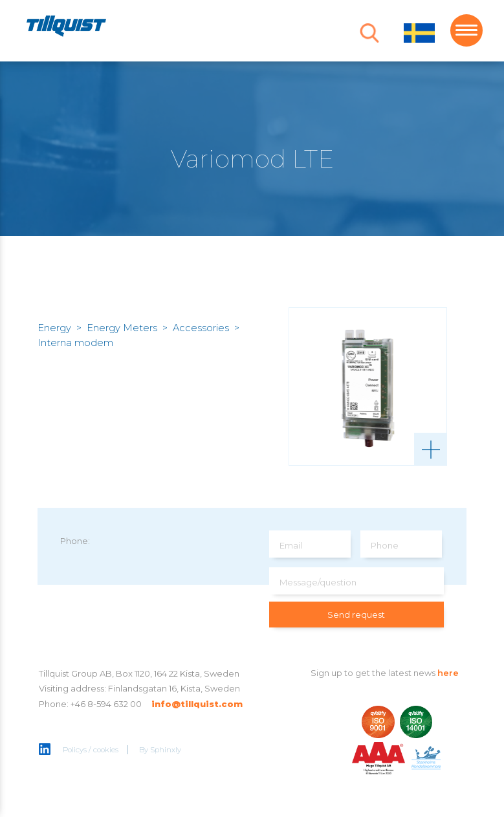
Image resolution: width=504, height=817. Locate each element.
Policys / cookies (91, 750)
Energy (54, 328)
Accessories (201, 328)
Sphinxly (166, 750)
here (448, 673)
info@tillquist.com (197, 704)
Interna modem (75, 343)
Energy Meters (122, 328)
